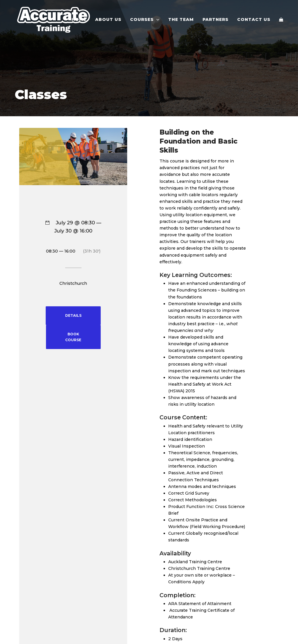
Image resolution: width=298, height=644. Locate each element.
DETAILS (73, 315)
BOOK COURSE (73, 337)
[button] (281, 19)
